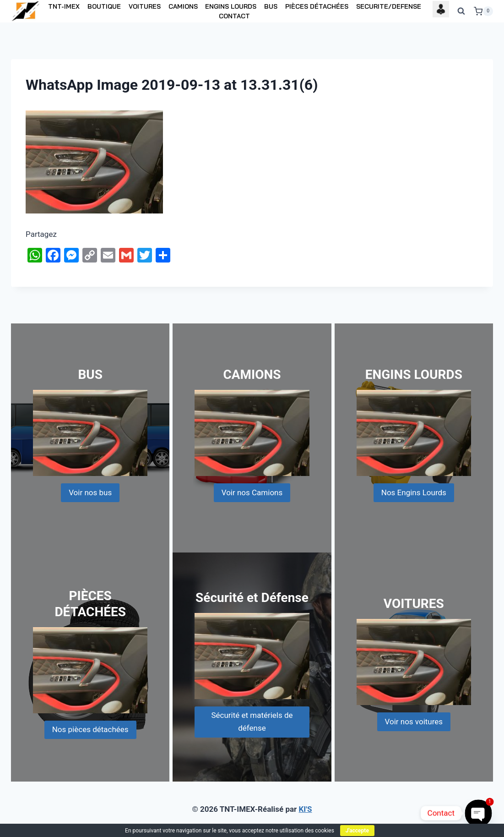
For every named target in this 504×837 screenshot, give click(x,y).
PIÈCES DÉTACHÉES (317, 6)
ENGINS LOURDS (231, 6)
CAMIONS (183, 6)
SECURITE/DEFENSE (389, 6)
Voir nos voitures (414, 722)
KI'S (306, 809)
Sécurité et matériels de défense (252, 721)
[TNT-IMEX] (26, 11)
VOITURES (145, 6)
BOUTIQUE (104, 6)
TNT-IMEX (64, 6)
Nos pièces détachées (90, 729)
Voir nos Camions (252, 492)
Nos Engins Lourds (414, 492)
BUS (271, 6)
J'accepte (357, 831)
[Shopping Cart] (483, 11)
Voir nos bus (90, 492)
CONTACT (234, 16)
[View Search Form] (461, 11)
